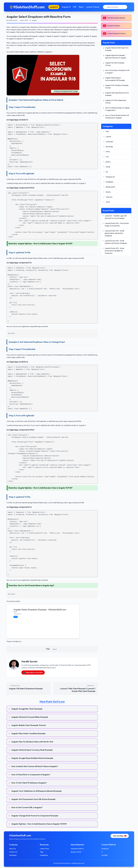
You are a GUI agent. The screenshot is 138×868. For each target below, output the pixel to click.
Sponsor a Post (76, 852)
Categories (45, 855)
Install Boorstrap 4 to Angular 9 (75, 183)
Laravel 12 (54, 7)
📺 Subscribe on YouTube (33, 672)
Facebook (104, 849)
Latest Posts (46, 849)
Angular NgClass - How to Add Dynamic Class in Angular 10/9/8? (45, 244)
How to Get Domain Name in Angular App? (36, 585)
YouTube (103, 855)
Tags (43, 852)
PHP (75, 7)
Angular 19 (66, 7)
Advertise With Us (77, 849)
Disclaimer (15, 855)
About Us (15, 849)
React (81, 7)
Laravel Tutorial (93, 7)
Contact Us (15, 852)
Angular (55, 649)
